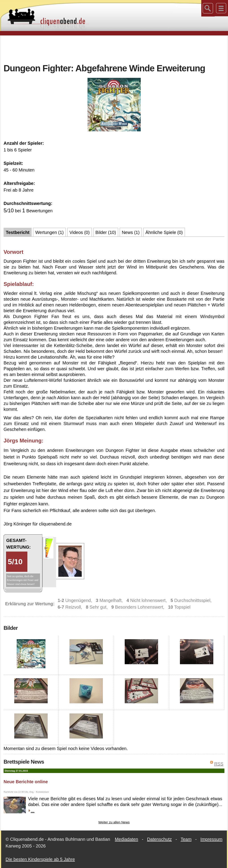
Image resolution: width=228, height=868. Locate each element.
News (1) (131, 232)
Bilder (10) (106, 232)
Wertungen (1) (49, 232)
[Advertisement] (114, 49)
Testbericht (18, 232)
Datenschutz (159, 839)
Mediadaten (127, 839)
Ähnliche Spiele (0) (164, 232)
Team (186, 839)
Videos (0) (80, 232)
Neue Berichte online (26, 782)
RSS (219, 764)
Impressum (211, 839)
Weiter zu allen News (114, 822)
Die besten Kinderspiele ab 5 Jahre (40, 859)
